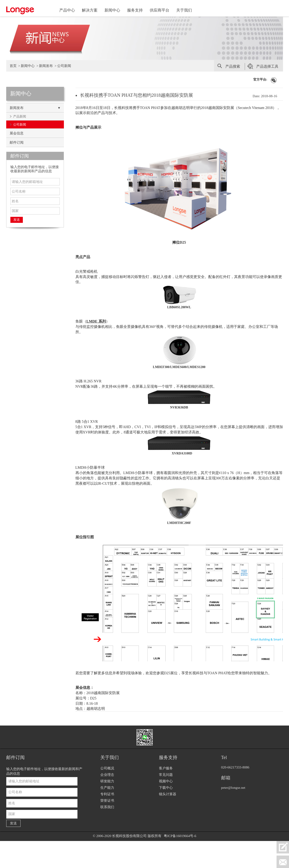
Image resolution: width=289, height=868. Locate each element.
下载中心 (166, 788)
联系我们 (107, 807)
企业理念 (107, 775)
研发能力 (107, 781)
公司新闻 (64, 66)
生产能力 (107, 788)
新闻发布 (46, 66)
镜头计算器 (168, 794)
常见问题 (166, 775)
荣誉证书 (107, 801)
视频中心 (166, 781)
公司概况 (107, 768)
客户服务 (166, 768)
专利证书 (107, 794)
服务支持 (135, 10)
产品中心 (67, 10)
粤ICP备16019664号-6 (180, 836)
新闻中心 (112, 10)
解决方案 (90, 10)
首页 (13, 66)
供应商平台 (159, 10)
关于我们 (184, 10)
